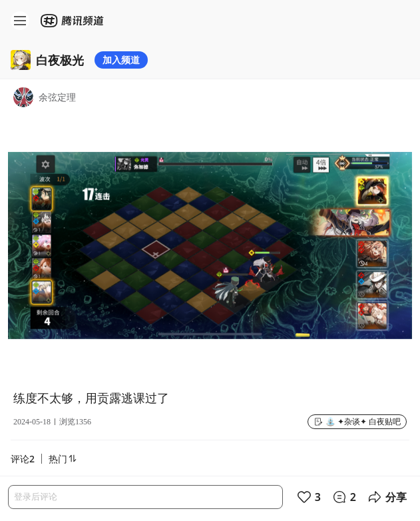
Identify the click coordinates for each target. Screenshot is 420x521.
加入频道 (121, 60)
